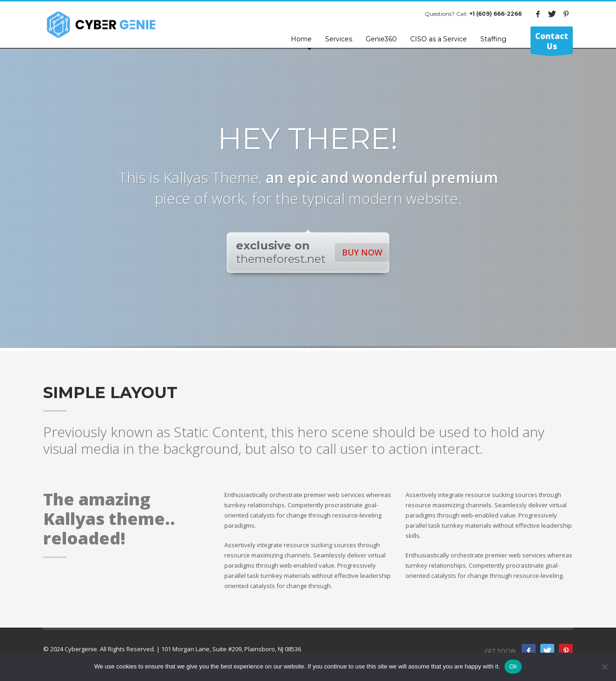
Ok (513, 666)
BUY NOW (362, 252)
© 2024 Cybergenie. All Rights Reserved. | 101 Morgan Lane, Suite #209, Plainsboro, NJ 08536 (172, 649)
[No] (604, 667)
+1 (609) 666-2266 (495, 14)
